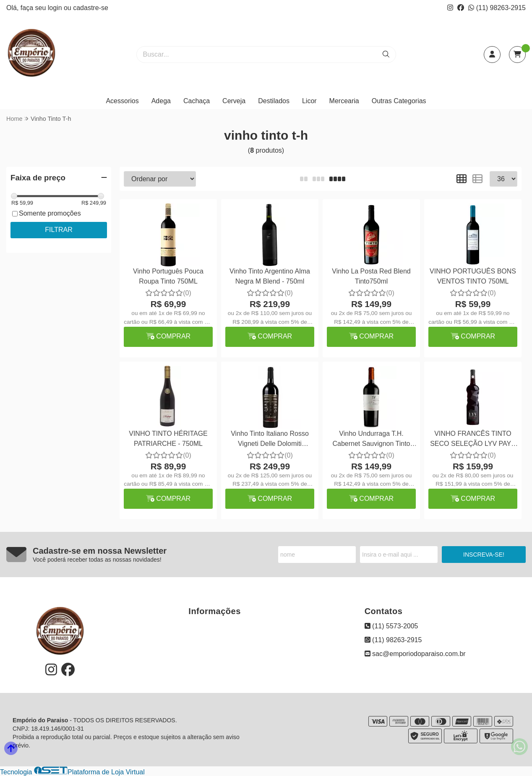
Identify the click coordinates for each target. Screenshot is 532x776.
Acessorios (122, 101)
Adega (161, 101)
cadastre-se (91, 8)
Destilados (274, 101)
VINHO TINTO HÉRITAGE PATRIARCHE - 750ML (168, 439)
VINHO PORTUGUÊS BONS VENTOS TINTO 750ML (473, 276)
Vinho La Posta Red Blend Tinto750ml (371, 276)
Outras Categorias (399, 101)
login (56, 8)
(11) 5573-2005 (391, 626)
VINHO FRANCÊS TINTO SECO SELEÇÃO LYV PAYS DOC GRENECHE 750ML (473, 440)
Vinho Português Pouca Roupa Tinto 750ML (168, 276)
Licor (309, 101)
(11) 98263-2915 (497, 8)
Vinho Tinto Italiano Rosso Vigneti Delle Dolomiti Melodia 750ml (270, 440)
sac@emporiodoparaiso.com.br (415, 654)
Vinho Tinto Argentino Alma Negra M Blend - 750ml (270, 276)
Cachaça (197, 101)
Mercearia (344, 101)
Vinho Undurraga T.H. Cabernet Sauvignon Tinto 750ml (371, 440)
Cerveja (234, 101)
